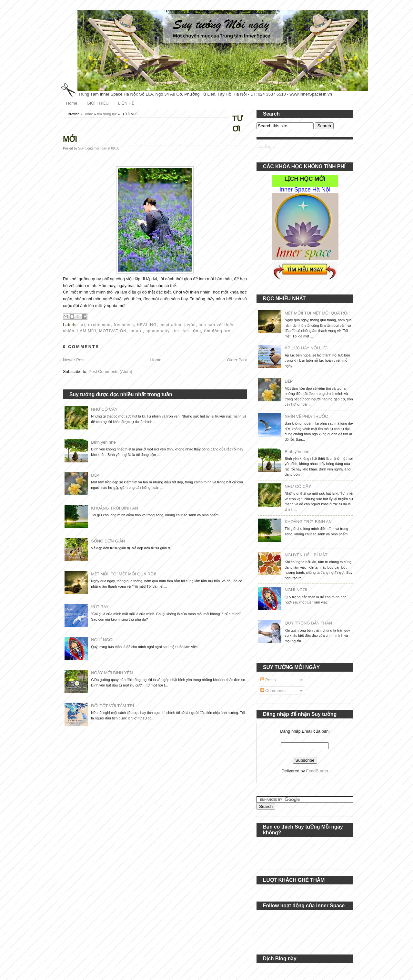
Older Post (237, 360)
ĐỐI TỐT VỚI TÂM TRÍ (112, 706)
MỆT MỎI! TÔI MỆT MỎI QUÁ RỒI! (123, 574)
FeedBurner (317, 771)
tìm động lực (107, 114)
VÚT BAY (100, 607)
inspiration (171, 325)
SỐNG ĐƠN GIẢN (108, 541)
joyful (190, 325)
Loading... (266, 146)
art (83, 325)
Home (72, 103)
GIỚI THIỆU (98, 103)
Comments (273, 691)
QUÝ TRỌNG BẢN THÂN (308, 623)
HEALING (147, 325)
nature (136, 331)
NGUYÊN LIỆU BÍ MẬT (306, 555)
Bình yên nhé (103, 442)
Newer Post (74, 360)
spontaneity (158, 331)
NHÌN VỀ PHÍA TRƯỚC (306, 416)
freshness (124, 325)
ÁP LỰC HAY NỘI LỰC (306, 348)
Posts (268, 680)
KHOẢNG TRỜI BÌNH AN (115, 508)
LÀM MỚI (87, 331)
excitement (99, 325)
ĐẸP (95, 475)
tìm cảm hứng (187, 331)
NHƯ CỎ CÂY (104, 409)
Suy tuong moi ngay (93, 148)
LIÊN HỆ (126, 103)
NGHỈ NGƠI (102, 640)
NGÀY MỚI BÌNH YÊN (112, 673)
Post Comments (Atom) (111, 371)
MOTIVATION (113, 331)
